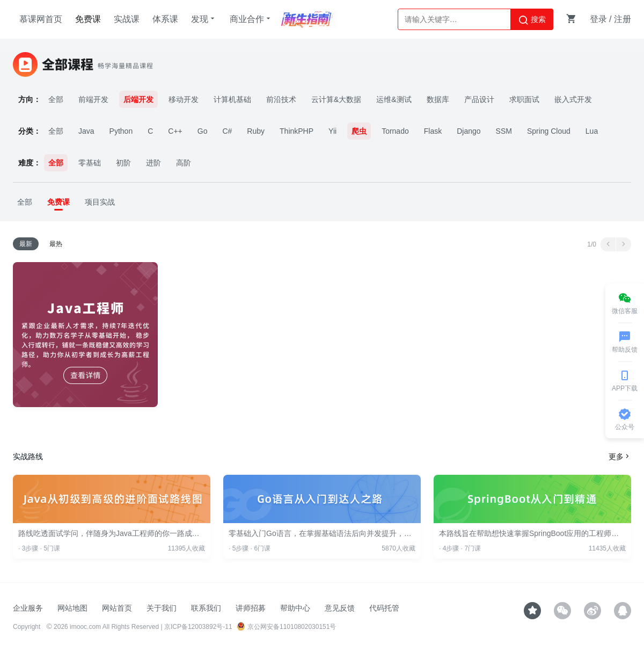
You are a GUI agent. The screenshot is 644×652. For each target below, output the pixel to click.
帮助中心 (295, 608)
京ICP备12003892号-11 (198, 627)
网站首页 (117, 608)
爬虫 (359, 131)
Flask (433, 131)
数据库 (438, 99)
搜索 (532, 20)
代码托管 (384, 608)
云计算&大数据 (336, 99)
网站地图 (72, 608)
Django (469, 131)
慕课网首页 (41, 19)
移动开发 (184, 99)
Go (203, 131)
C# (227, 131)
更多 (620, 457)
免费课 (88, 19)
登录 (598, 19)
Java (86, 131)
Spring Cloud (549, 131)
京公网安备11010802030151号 (286, 627)
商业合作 (251, 19)
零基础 (90, 163)
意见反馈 (340, 608)
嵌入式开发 (573, 99)
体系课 (165, 19)
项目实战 (100, 202)
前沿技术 (281, 99)
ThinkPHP (297, 131)
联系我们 (206, 608)
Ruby (256, 131)
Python (121, 131)
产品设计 (479, 99)
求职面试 (524, 99)
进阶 (153, 163)
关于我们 (162, 608)
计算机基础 (232, 99)
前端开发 (93, 99)
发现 (204, 19)
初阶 (123, 163)
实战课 (127, 19)
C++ (175, 131)
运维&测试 (394, 99)
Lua (592, 131)
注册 (623, 19)
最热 (56, 244)
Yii (332, 131)
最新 (26, 244)
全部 (56, 99)
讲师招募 (251, 608)
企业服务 (28, 608)
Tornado (395, 131)
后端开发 (138, 99)
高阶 (184, 163)
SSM (504, 131)
